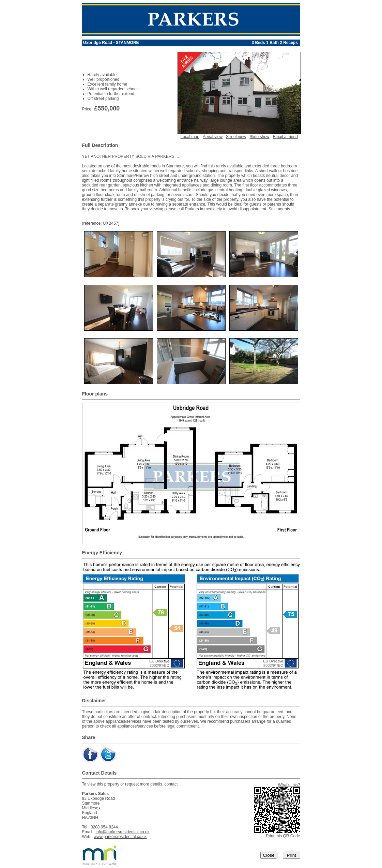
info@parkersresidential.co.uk (123, 832)
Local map (190, 137)
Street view (236, 137)
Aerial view (213, 137)
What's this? (289, 785)
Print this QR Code (283, 836)
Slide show (259, 137)
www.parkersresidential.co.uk (120, 837)
